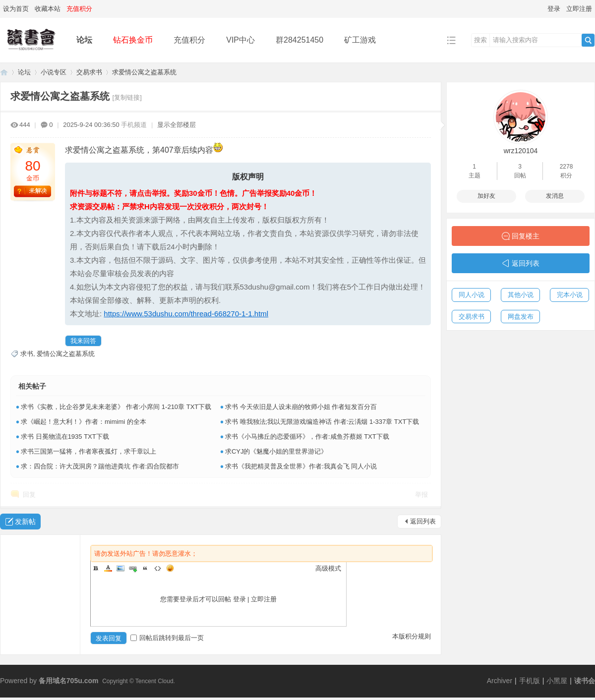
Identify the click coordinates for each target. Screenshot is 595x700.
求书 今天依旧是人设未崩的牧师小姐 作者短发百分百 (301, 407)
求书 (27, 354)
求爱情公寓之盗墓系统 (144, 72)
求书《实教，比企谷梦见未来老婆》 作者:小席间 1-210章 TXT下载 (116, 407)
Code (158, 568)
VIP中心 (240, 40)
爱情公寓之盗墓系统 (66, 354)
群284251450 (299, 40)
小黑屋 (557, 681)
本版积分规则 (412, 636)
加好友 (486, 196)
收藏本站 (48, 9)
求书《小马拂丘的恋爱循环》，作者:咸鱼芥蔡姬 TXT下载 (307, 437)
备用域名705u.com (69, 681)
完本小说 (570, 295)
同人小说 (472, 295)
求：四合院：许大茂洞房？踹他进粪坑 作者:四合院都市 (100, 466)
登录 (554, 9)
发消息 (555, 196)
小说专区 (54, 72)
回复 (29, 495)
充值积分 (189, 40)
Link (133, 568)
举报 (421, 495)
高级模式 (328, 568)
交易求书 (89, 72)
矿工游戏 (360, 40)
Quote (145, 568)
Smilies (170, 568)
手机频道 (134, 125)
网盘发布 (521, 317)
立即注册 (579, 9)
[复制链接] (127, 97)
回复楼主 (526, 236)
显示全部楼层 (177, 125)
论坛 (84, 40)
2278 (566, 167)
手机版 (530, 681)
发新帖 (25, 522)
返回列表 (423, 521)
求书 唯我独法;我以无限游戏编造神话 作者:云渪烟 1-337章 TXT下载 (322, 422)
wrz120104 (521, 151)
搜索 (480, 40)
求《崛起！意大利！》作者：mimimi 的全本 (84, 422)
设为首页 (16, 9)
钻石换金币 (133, 40)
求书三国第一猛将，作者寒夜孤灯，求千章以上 (89, 451)
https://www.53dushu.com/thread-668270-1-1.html (186, 314)
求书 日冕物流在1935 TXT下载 (65, 437)
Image (120, 568)
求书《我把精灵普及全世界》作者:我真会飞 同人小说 (301, 466)
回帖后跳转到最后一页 (167, 638)
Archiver (500, 681)
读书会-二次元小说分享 (4, 72)
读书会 (585, 681)
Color (108, 568)
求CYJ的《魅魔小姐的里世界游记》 (276, 451)
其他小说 (521, 295)
